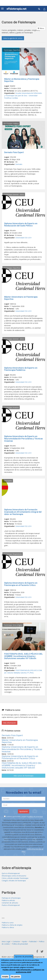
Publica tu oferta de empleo (12, 925)
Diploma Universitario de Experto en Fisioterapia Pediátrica (21, 369)
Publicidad (33, 941)
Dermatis (19, 164)
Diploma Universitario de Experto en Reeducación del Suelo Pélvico (21, 225)
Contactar (16, 941)
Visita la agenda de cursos (13, 38)
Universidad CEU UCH (23, 238)
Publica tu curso (8, 923)
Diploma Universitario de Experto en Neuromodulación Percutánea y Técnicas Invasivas (23, 439)
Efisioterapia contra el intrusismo (14, 876)
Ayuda (24, 941)
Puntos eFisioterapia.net (11, 905)
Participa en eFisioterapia (11, 898)
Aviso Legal (6, 941)
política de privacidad (36, 817)
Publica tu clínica (8, 927)
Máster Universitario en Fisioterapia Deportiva (21, 298)
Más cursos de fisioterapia (23, 776)
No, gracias (16, 977)
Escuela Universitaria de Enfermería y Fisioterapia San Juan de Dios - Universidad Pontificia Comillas (23, 96)
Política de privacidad (20, 944)
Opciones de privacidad (24, 957)
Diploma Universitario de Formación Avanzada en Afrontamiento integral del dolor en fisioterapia (23, 512)
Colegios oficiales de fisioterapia (14, 881)
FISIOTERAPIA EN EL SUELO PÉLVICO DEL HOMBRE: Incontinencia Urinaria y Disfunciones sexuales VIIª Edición (23, 656)
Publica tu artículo (8, 900)
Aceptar (5, 977)
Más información (10, 723)
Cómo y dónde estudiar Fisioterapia (15, 878)
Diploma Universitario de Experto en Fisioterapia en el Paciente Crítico (21, 584)
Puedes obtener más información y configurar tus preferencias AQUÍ (23, 971)
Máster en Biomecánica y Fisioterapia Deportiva (22, 80)
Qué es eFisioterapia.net (11, 873)
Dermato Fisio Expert (14, 152)
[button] (44, 9)
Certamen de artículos (10, 903)
